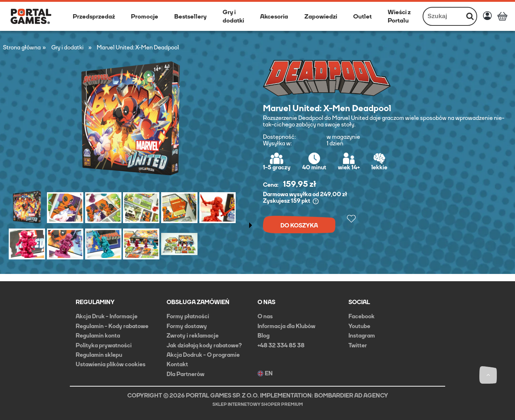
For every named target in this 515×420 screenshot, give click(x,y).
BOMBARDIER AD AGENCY (351, 395)
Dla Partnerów (185, 374)
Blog (264, 336)
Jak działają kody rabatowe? (204, 345)
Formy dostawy (187, 326)
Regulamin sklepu (99, 355)
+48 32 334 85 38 (281, 345)
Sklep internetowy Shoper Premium (258, 404)
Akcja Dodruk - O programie (203, 355)
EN (265, 373)
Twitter (358, 345)
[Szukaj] (470, 16)
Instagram (362, 336)
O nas (265, 316)
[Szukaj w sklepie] (444, 16)
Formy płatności (188, 316)
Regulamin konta (98, 336)
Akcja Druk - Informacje (107, 316)
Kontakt (177, 364)
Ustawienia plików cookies (111, 364)
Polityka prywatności (104, 345)
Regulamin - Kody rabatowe (112, 326)
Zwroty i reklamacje (193, 336)
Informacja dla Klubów (286, 326)
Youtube (359, 326)
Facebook (362, 316)
